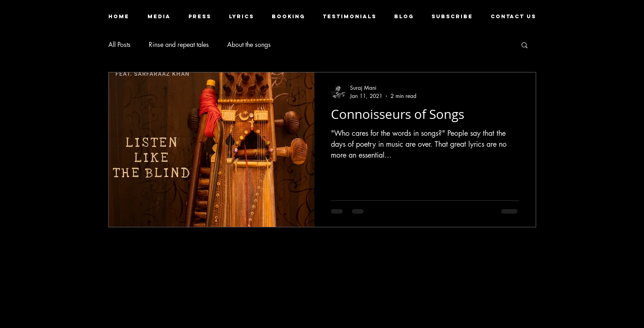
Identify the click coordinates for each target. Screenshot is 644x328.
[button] (159, 17)
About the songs (249, 44)
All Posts (119, 44)
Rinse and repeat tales (179, 44)
